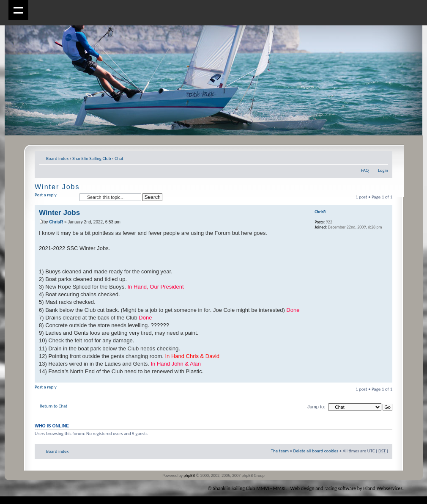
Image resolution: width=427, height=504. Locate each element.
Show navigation (18, 10)
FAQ (365, 170)
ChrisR (56, 222)
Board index (57, 158)
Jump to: (316, 407)
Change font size (382, 157)
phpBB (189, 475)
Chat (119, 158)
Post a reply (55, 197)
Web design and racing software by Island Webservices (346, 488)
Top (386, 378)
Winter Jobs (57, 187)
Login (383, 170)
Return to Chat (53, 406)
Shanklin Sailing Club (92, 158)
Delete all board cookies (316, 451)
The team (280, 451)
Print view (369, 157)
